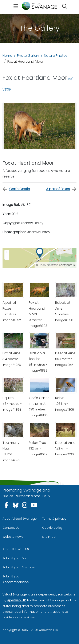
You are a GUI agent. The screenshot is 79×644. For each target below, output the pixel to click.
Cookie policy (52, 528)
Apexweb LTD (17, 600)
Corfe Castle (16, 189)
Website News (13, 537)
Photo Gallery (28, 56)
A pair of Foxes (61, 189)
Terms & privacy (54, 519)
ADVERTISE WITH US (16, 549)
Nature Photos (56, 56)
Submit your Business (19, 567)
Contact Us (11, 528)
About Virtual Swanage (20, 519)
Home (7, 56)
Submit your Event (16, 558)
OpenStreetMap (49, 265)
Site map (49, 537)
